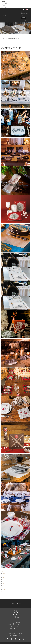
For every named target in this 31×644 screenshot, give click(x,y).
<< (2, 571)
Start (4, 573)
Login (23, 18)
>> (2, 591)
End (4, 589)
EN (25, 21)
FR (22, 21)
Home (3, 39)
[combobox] (10, 15)
